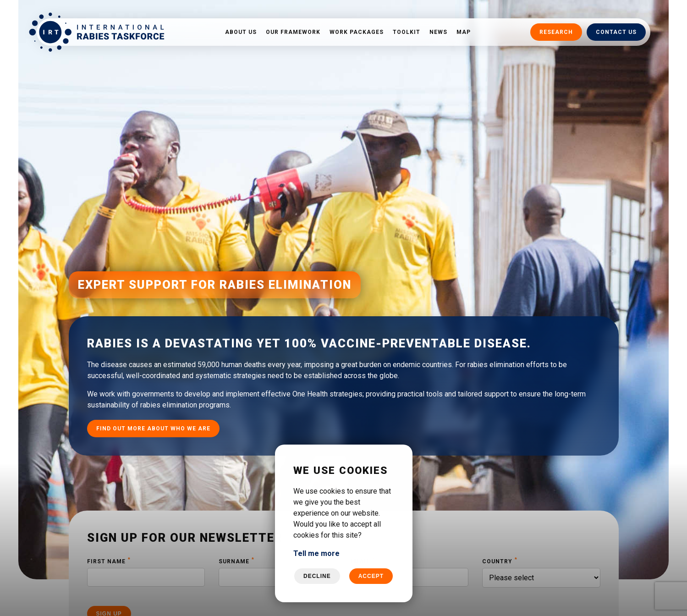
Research (556, 32)
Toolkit (407, 32)
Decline (317, 576)
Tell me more (316, 553)
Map (464, 32)
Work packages (357, 32)
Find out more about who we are (153, 414)
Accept (371, 576)
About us (241, 32)
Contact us (616, 32)
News (438, 32)
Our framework (293, 32)
